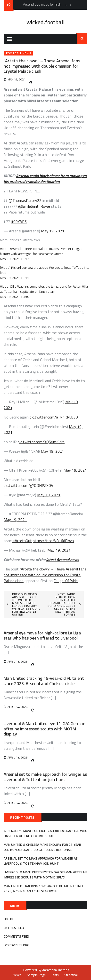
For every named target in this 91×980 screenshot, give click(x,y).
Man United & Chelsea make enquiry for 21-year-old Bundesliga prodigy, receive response (43, 847)
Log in (8, 919)
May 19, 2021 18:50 (15, 297)
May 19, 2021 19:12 (15, 259)
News (17, 975)
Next (71, 5)
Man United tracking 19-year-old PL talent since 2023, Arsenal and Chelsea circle (44, 681)
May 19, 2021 (53, 231)
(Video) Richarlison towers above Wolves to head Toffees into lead (45, 270)
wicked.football (45, 22)
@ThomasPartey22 (25, 200)
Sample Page (36, 975)
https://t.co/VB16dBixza (53, 541)
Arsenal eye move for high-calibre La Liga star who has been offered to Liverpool (42, 636)
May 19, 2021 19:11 (15, 278)
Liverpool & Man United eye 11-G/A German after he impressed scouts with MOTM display (45, 729)
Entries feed (14, 928)
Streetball (71, 975)
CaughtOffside (66, 581)
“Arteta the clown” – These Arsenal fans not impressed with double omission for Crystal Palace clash (45, 575)
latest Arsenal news (63, 560)
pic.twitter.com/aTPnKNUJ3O (54, 417)
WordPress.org (17, 945)
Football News (19, 53)
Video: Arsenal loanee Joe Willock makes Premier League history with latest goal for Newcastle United (41, 251)
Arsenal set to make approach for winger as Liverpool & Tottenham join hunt (45, 777)
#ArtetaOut (22, 541)
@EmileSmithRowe (34, 206)
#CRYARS (19, 221)
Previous (66, 5)
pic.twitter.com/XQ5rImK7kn (41, 442)
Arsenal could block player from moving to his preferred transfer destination (45, 179)
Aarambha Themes (56, 970)
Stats (55, 975)
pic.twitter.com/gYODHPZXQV (28, 485)
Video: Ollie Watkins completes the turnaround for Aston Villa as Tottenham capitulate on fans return (44, 289)
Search (82, 39)
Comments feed (16, 936)
